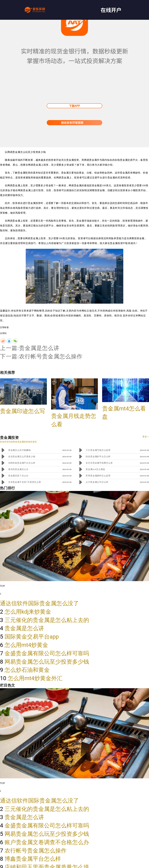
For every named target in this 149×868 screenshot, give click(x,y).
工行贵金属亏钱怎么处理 (98, 450)
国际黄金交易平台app (32, 637)
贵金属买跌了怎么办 (18, 476)
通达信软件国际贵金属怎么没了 (39, 603)
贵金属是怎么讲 (24, 628)
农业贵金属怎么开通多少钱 (22, 457)
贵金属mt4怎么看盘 (95, 469)
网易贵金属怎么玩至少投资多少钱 (47, 662)
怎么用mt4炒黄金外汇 (35, 678)
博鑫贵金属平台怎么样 (33, 859)
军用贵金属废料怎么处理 (98, 476)
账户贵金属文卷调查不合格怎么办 (47, 842)
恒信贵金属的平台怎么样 (98, 457)
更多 (145, 437)
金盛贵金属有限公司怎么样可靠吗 (47, 653)
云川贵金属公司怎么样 (97, 482)
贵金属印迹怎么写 (23, 411)
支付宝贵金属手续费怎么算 (99, 463)
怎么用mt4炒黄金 (26, 645)
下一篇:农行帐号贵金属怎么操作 (41, 356)
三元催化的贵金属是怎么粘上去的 (47, 620)
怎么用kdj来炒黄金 (28, 612)
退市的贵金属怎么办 (18, 469)
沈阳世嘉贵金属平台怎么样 (22, 463)
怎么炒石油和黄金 (27, 670)
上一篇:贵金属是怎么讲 (30, 348)
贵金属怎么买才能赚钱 (19, 450)
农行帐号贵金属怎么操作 (36, 851)
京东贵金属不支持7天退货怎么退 (25, 482)
